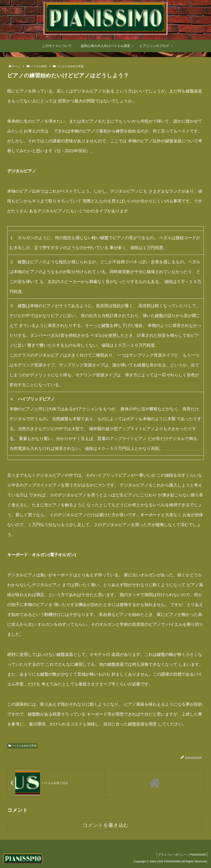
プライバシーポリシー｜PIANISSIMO (181, 855)
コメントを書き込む (106, 825)
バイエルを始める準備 (22, 746)
